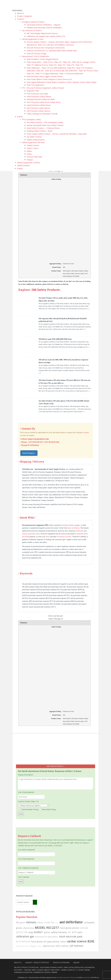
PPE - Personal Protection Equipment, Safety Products (43, 88)
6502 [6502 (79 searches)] (57, 923)
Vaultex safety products (36, 140)
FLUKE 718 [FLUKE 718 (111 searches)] (49, 923)
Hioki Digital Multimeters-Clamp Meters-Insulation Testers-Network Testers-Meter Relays (62, 82)
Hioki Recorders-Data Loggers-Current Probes (45, 76)
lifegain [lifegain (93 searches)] (33, 946)
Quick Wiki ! (28, 518)
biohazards (80, 531)
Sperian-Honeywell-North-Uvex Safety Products (45, 125)
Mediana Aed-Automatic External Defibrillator (44, 28)
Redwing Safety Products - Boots (40, 131)
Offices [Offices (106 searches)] (40, 923)
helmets (71, 525)
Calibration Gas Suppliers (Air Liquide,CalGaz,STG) (46, 36)
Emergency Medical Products (33, 22)
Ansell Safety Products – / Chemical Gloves (43, 128)
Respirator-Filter (33, 91)
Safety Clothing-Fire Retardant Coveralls (42, 114)
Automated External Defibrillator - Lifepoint (43, 25)
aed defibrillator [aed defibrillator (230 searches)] (71, 922)
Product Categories (25, 16)
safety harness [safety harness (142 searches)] (59, 932)
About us (21, 13)
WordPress (95, 978)
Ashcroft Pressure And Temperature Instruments (46, 48)
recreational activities (64, 537)
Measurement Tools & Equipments (36, 56)
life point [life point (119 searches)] (21, 922)
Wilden (29, 151)
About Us (18, 963)
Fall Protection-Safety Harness (39, 111)
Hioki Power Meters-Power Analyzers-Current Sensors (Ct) (49, 79)
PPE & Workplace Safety (31, 120)
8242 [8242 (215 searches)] (91, 941)
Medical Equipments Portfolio (29, 163)
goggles (77, 525)
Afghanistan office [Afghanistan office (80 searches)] (23, 946)
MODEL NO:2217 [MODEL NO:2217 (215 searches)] (47, 928)
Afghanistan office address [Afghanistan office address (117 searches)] (56, 946)
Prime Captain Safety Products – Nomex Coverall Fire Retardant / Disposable (57, 134)
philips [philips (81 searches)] (39, 946)
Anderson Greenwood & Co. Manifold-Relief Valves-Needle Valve (52, 51)
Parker (29, 154)
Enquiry (20, 168)
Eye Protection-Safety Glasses (38, 108)
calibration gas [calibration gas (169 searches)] (25, 936)
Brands (20, 117)
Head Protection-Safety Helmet (39, 97)
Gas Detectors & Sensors (32, 30)
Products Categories (61, 963)
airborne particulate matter (31, 534)
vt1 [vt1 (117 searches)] (69, 932)
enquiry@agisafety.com (38, 439)
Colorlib (80, 978)
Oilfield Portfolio (23, 165)
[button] (17, 10)
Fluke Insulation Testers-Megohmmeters (43, 59)
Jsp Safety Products (34, 137)
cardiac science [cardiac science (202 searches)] (77, 941)
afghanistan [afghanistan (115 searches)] (29, 928)
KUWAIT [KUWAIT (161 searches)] (38, 932)
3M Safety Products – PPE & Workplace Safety (45, 122)
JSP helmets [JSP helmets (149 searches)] (77, 946)
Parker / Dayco (33, 148)
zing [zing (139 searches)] (30, 932)
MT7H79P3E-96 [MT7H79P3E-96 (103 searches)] (23, 942)
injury (69, 528)
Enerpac (30, 160)
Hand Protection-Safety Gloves (39, 105)
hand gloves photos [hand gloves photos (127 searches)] (70, 928)
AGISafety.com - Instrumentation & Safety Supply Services (37, 978)
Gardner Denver (33, 145)
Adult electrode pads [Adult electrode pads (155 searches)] (71, 937)
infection (77, 528)
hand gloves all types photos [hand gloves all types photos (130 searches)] (45, 942)
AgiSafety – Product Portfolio (37, 963)
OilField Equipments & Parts (33, 39)
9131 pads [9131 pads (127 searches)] (77, 932)
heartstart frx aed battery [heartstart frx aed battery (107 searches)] (47, 937)
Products (21, 19)
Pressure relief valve (35, 157)
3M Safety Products (46, 290)
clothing (65, 525)
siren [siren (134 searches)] (63, 941)
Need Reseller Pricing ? (55, 766)
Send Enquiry (29, 453)
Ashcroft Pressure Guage (36, 54)
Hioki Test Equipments (35, 85)
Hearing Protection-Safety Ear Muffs (41, 99)
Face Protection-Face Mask (37, 94)
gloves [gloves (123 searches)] (47, 932)
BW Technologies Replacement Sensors (42, 33)
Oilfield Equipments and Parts (33, 142)
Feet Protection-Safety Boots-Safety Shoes (44, 102)
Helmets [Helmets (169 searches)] (31, 922)
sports (48, 537)
